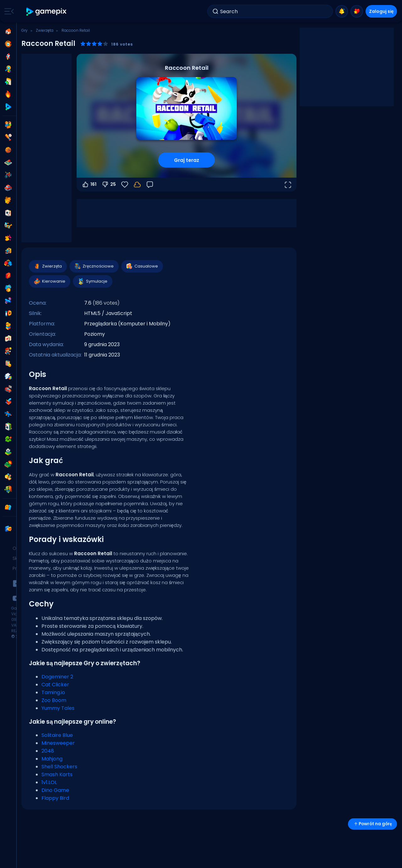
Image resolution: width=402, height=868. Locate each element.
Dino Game (55, 790)
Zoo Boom (54, 700)
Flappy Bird (55, 798)
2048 (48, 751)
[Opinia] (150, 185)
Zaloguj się (381, 11)
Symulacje (92, 281)
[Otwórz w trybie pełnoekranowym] (288, 185)
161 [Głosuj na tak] (89, 185)
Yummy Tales (58, 708)
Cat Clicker (55, 685)
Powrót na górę (372, 824)
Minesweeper (58, 743)
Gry (24, 30)
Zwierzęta (45, 30)
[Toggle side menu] (8, 11)
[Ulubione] (125, 185)
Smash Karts (57, 774)
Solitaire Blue (57, 735)
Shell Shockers (59, 767)
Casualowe (142, 266)
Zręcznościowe (94, 266)
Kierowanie (49, 281)
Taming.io (53, 692)
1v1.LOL (49, 782)
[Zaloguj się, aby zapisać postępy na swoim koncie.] (137, 185)
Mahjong (52, 759)
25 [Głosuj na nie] (109, 185)
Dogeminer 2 (57, 677)
